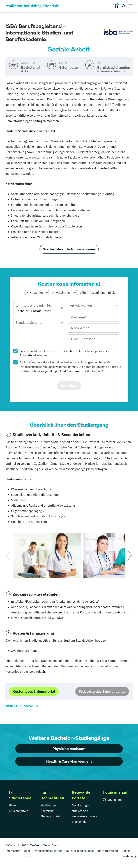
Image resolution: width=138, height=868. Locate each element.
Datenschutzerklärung (48, 851)
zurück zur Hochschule (22, 706)
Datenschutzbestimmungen (38, 367)
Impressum (13, 851)
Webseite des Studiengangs (102, 691)
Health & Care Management (69, 761)
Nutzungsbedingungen (79, 362)
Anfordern (69, 386)
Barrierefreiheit (108, 851)
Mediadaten (48, 805)
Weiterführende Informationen (69, 249)
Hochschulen (86, 351)
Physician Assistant (69, 749)
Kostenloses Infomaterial (34, 691)
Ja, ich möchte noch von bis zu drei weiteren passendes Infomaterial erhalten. (65, 353)
